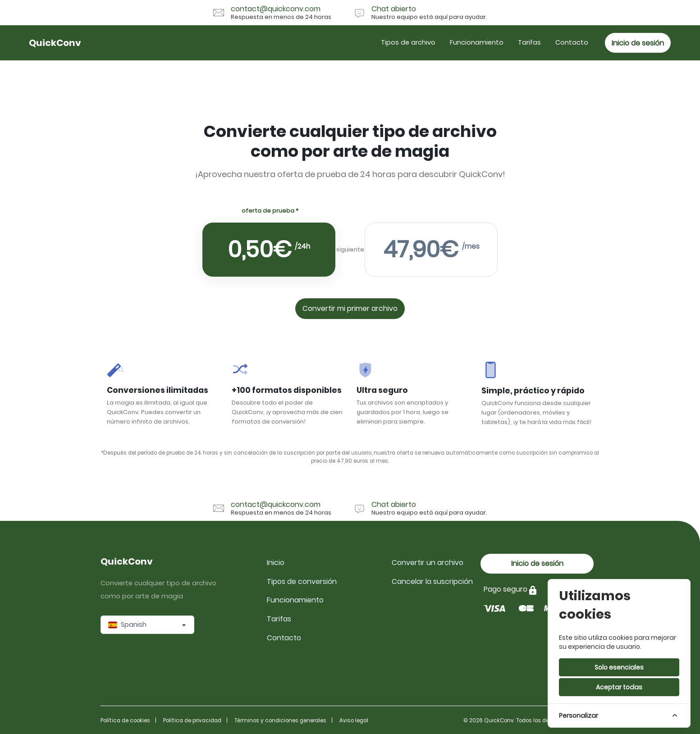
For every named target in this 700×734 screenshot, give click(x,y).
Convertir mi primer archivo (350, 310)
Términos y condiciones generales (280, 720)
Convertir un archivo (428, 563)
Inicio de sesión (638, 43)
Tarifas (529, 42)
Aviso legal (354, 720)
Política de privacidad (192, 720)
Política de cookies (125, 720)
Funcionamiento (477, 42)
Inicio (276, 563)
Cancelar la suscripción (432, 581)
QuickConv (55, 43)
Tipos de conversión (302, 581)
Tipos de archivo (408, 42)
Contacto (572, 42)
